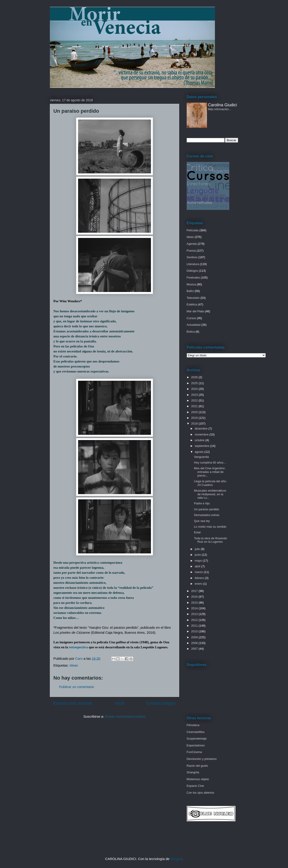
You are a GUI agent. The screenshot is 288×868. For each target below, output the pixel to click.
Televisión (193, 298)
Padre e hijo (202, 503)
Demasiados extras (207, 515)
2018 (195, 424)
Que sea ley (202, 521)
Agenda (192, 244)
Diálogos (192, 271)
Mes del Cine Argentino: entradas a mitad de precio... (210, 472)
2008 (195, 643)
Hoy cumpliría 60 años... (210, 463)
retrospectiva (78, 647)
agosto (200, 452)
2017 (195, 591)
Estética (192, 304)
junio (198, 555)
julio (198, 549)
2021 (195, 406)
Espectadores (196, 745)
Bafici (190, 291)
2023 (195, 395)
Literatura (193, 264)
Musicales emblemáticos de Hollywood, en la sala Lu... (210, 494)
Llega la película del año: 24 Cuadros (210, 483)
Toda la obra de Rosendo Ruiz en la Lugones (210, 540)
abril (198, 566)
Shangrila (193, 772)
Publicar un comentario (77, 687)
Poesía (191, 251)
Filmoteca (193, 725)
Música (191, 284)
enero (199, 584)
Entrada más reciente (73, 703)
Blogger (176, 859)
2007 (195, 649)
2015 (195, 603)
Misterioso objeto (198, 779)
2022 (195, 400)
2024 (195, 389)
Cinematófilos (196, 732)
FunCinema (194, 752)
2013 (195, 614)
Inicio (119, 703)
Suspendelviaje (197, 739)
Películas (193, 230)
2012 (195, 620)
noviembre (202, 434)
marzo (199, 572)
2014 (195, 608)
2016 (195, 597)
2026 (195, 377)
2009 (195, 637)
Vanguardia (201, 457)
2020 (195, 412)
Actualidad (194, 325)
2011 (195, 626)
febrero (200, 578)
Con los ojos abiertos (200, 793)
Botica (191, 332)
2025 (195, 383)
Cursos (191, 318)
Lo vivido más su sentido (210, 527)
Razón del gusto (197, 766)
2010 (195, 631)
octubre (200, 440)
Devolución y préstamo (202, 759)
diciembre (201, 429)
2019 (195, 418)
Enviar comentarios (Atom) (125, 716)
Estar (197, 532)
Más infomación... (220, 109)
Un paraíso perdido (207, 509)
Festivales (193, 278)
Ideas (74, 665)
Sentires (192, 257)
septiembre (202, 446)
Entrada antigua (161, 703)
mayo (199, 561)
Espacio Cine (195, 786)
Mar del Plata (195, 311)
